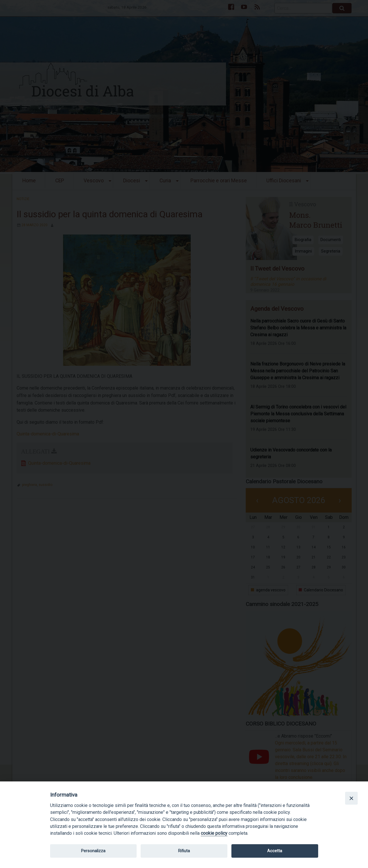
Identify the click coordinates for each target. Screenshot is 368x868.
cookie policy (214, 833)
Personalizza (93, 851)
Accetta (275, 851)
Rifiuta (184, 851)
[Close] (351, 798)
